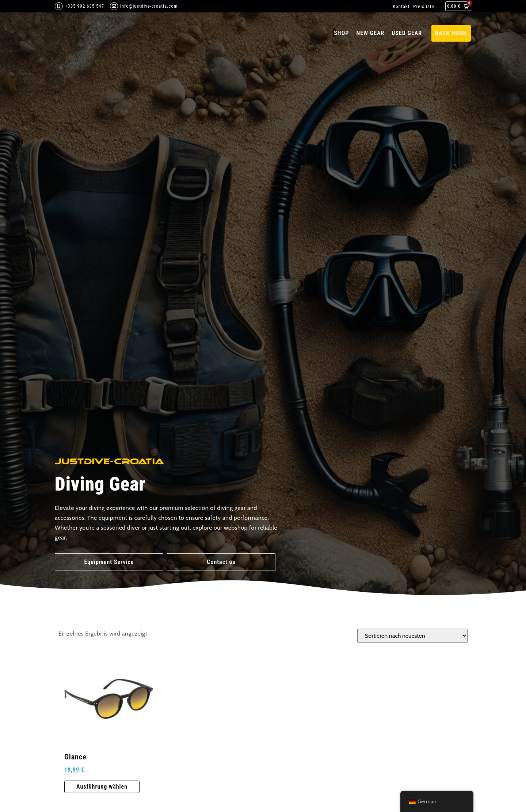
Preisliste (424, 6)
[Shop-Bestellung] (412, 636)
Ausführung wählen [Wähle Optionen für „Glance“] (102, 787)
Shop (341, 33)
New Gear (370, 33)
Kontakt (401, 6)
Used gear (407, 33)
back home (451, 33)
